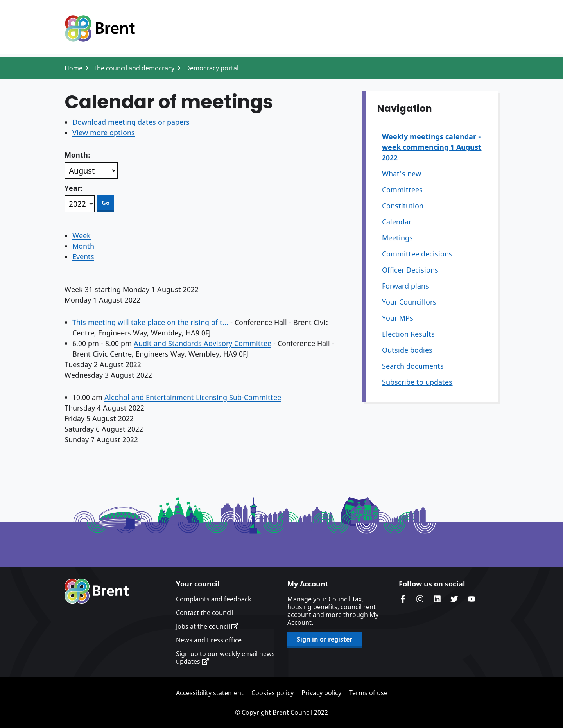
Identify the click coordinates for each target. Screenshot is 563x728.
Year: (74, 188)
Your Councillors (409, 302)
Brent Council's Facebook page (403, 599)
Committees (402, 190)
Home (74, 68)
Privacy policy (321, 693)
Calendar (397, 222)
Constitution (403, 206)
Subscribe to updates (417, 382)
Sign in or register (325, 639)
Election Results (408, 334)
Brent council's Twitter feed (454, 599)
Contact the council (204, 613)
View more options (104, 133)
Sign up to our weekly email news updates (225, 658)
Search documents (413, 366)
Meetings (397, 238)
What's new (402, 174)
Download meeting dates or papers (131, 122)
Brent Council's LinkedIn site (437, 599)
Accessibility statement (210, 693)
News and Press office (209, 640)
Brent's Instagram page (420, 599)
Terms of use (368, 693)
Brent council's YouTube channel (472, 599)
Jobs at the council (207, 626)
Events (83, 256)
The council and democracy (134, 68)
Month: (77, 155)
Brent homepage (97, 591)
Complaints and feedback (214, 599)
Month (83, 246)
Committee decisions (417, 254)
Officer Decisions (410, 270)
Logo (100, 29)
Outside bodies (407, 350)
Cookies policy (273, 693)
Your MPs (398, 318)
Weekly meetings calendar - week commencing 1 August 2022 (432, 147)
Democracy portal (212, 68)
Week (82, 235)
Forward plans (405, 286)
